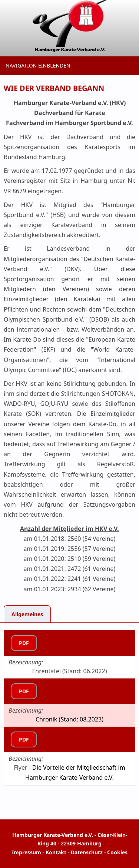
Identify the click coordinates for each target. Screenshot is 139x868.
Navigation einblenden (38, 65)
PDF (24, 643)
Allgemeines (27, 614)
